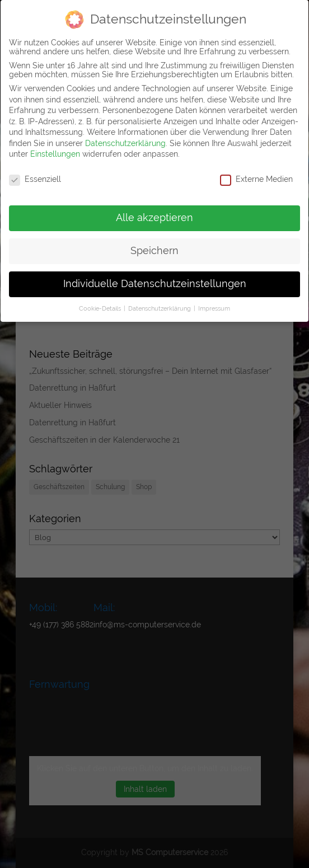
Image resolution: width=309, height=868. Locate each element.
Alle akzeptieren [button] (154, 218)
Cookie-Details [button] (101, 308)
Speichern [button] (154, 251)
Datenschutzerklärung (125, 143)
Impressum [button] (214, 308)
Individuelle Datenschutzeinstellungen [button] (155, 284)
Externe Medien (256, 179)
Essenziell (35, 179)
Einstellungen (55, 154)
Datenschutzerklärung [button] (160, 308)
